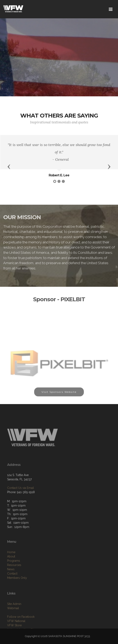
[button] (9, 166)
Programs (14, 574)
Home (11, 565)
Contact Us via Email (21, 497)
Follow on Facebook (21, 628)
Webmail (13, 620)
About (11, 569)
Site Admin (14, 615)
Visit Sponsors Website (59, 394)
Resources (14, 578)
